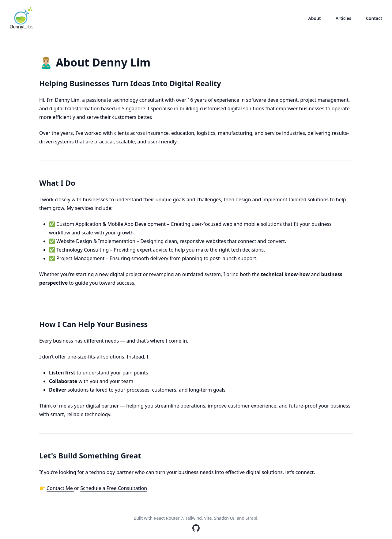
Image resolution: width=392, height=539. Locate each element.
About (314, 18)
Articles (343, 18)
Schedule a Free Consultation (114, 488)
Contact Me (60, 488)
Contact (374, 18)
